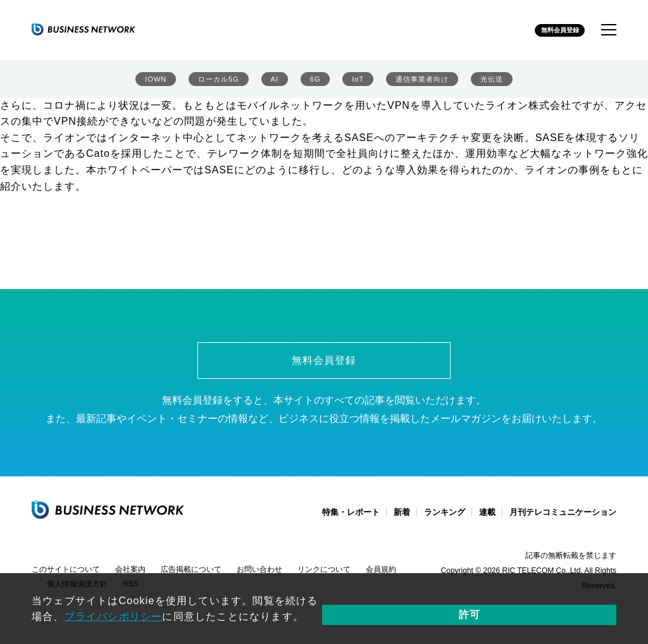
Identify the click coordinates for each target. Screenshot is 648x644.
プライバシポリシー (400, 601)
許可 (576, 608)
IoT (354, 83)
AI (275, 83)
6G (314, 83)
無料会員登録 (550, 31)
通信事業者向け (420, 83)
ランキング (445, 520)
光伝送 (492, 83)
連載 (487, 520)
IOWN (155, 83)
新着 (402, 520)
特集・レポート (351, 520)
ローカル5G (219, 83)
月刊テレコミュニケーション (563, 520)
